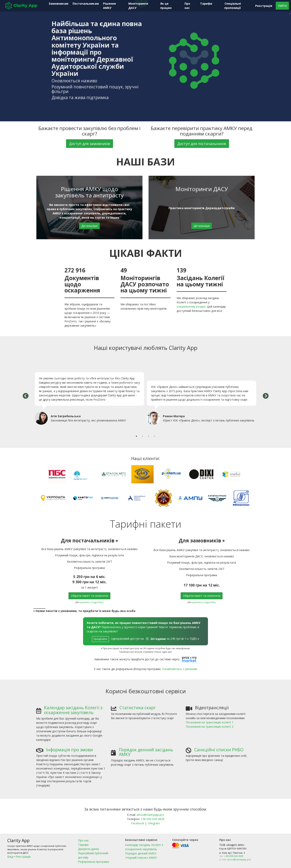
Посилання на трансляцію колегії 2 (210, 727)
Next (266, 396)
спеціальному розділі (191, 306)
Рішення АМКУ (109, 6)
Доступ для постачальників (202, 144)
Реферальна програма (93, 862)
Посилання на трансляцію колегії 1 (210, 722)
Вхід (10, 857)
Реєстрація (264, 6)
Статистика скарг (138, 708)
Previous (25, 396)
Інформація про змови (70, 750)
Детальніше (90, 226)
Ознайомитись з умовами (180, 669)
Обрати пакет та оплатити (90, 596)
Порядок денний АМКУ (141, 853)
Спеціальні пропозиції (233, 6)
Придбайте (100, 639)
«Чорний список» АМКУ (141, 858)
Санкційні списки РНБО (219, 750)
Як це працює (166, 6)
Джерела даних (89, 849)
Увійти (282, 6)
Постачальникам (86, 4)
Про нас (187, 6)
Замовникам (59, 4)
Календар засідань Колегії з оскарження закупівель (73, 710)
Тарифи (206, 4)
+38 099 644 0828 (152, 819)
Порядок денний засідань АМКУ (146, 752)
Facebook (138, 823)
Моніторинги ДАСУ (138, 6)
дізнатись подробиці (92, 602)
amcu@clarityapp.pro (150, 815)
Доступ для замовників (90, 144)
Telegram (154, 823)
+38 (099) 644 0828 (234, 856)
